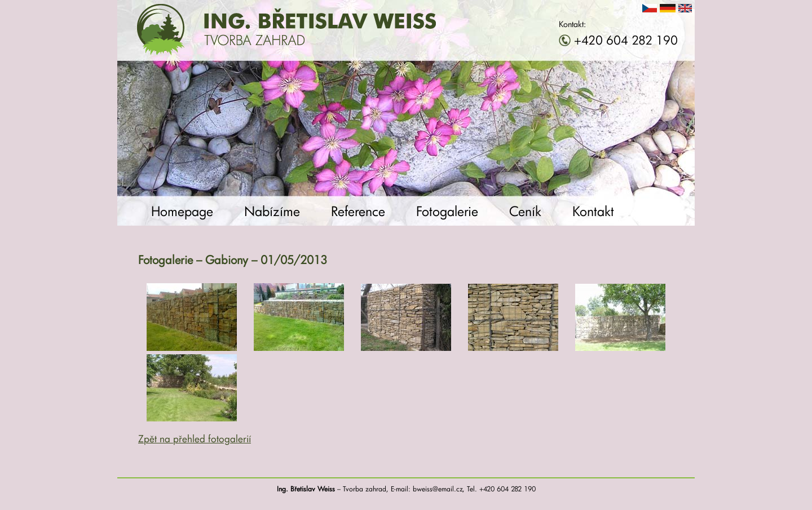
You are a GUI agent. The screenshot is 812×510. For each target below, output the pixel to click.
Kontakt (593, 211)
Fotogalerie (447, 211)
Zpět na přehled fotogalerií (195, 439)
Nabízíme (272, 211)
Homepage (182, 211)
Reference (358, 211)
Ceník (525, 211)
